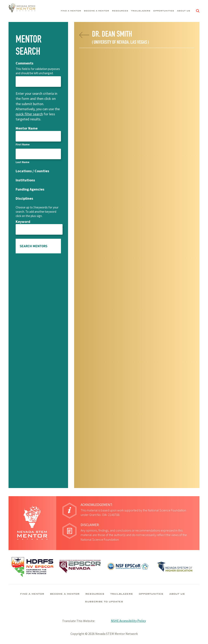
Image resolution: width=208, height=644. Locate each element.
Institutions (25, 180)
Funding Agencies (30, 189)
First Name (23, 144)
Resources (120, 11)
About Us (184, 11)
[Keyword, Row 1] (39, 229)
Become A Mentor (96, 11)
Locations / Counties (32, 171)
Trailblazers (141, 11)
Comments (24, 63)
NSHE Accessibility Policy (128, 621)
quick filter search (29, 114)
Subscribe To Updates (104, 602)
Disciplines (24, 198)
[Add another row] (63, 227)
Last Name (23, 162)
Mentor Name (27, 128)
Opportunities (164, 11)
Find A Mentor (71, 11)
